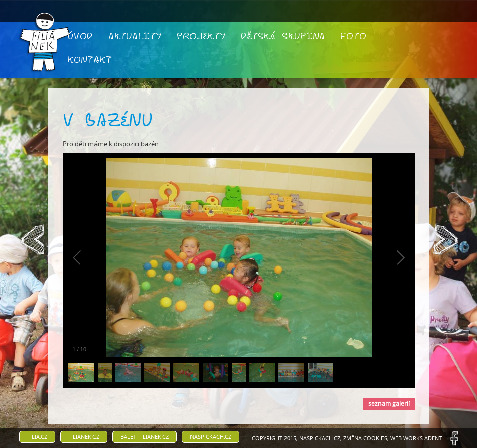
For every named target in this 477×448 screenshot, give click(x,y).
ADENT (433, 438)
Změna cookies (365, 438)
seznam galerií (389, 403)
